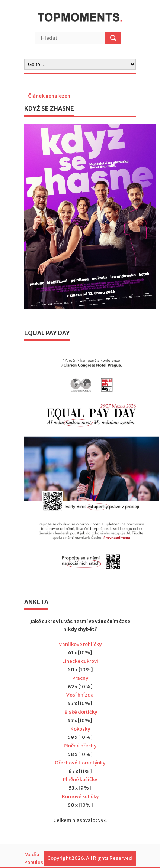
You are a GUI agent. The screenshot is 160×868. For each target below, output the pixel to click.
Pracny (80, 678)
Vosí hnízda (80, 695)
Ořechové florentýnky (80, 763)
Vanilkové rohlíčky (80, 644)
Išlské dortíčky (80, 712)
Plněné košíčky (80, 779)
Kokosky (80, 729)
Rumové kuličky (80, 797)
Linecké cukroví (80, 661)
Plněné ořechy (80, 746)
